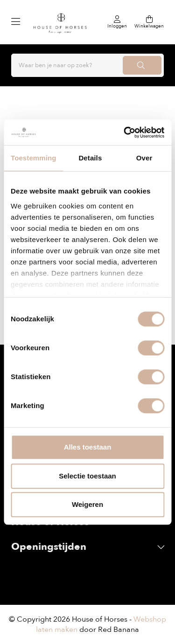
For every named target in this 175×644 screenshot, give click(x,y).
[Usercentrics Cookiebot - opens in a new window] (125, 132)
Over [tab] (144, 158)
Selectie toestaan (87, 476)
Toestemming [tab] (34, 158)
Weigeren (87, 504)
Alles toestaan (88, 447)
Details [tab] (90, 158)
